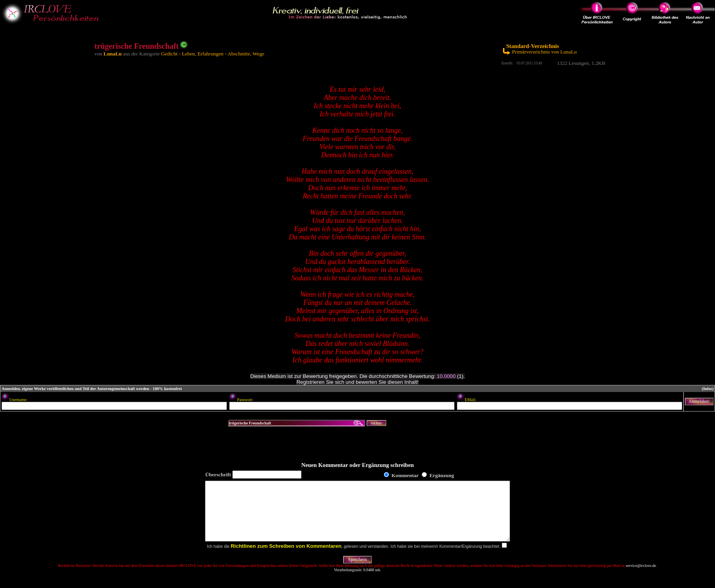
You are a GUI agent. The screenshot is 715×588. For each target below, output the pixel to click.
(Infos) (708, 389)
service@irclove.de (641, 577)
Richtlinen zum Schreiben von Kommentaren (286, 558)
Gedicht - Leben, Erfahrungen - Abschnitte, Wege (212, 54)
